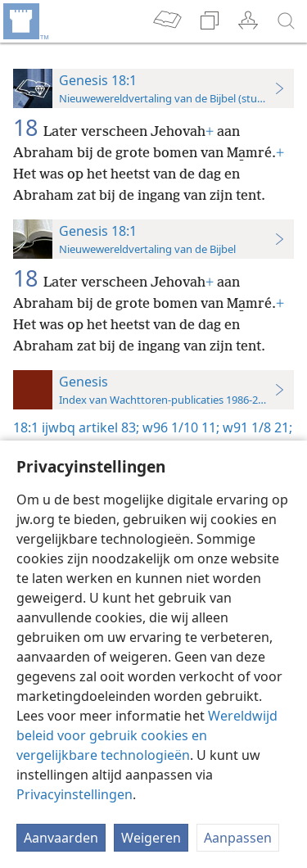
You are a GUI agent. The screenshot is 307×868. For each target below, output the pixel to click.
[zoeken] (287, 21)
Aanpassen (238, 838)
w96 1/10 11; (179, 427)
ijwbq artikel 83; (90, 427)
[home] (25, 21)
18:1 (26, 427)
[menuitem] (25, 21)
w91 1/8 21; (256, 427)
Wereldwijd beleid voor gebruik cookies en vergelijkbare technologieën (147, 735)
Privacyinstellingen (74, 794)
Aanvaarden (61, 838)
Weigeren (151, 838)
